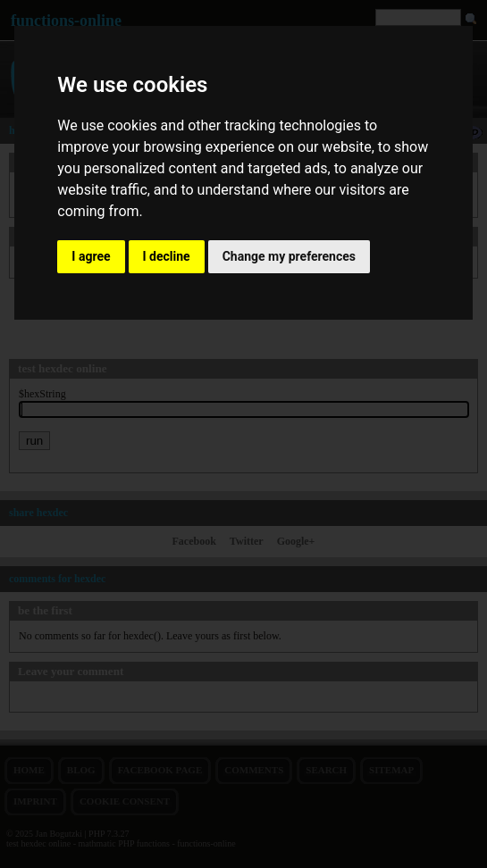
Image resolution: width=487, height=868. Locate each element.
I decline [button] (167, 256)
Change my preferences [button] (289, 256)
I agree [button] (91, 256)
